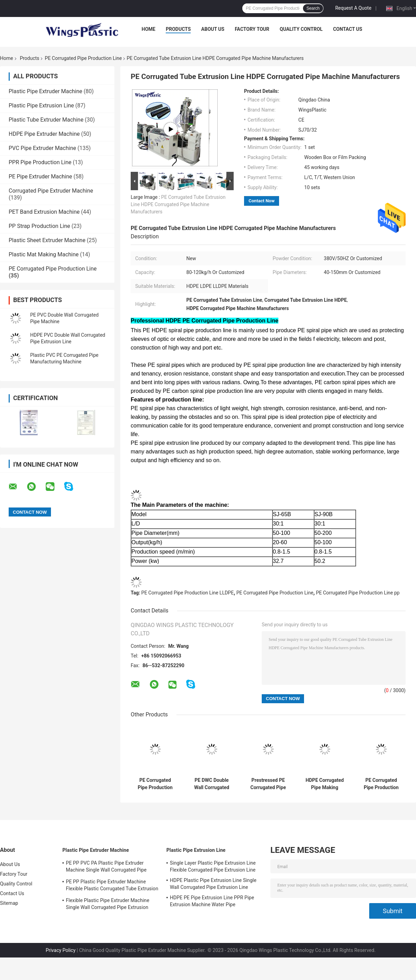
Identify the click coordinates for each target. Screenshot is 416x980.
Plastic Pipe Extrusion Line (41, 105)
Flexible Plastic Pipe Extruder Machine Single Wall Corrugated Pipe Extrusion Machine (108, 905)
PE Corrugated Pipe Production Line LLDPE (188, 593)
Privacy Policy (61, 950)
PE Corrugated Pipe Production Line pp (358, 593)
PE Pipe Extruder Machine (40, 176)
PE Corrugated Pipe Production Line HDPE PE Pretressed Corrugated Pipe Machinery (381, 784)
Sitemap (9, 903)
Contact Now (262, 201)
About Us (213, 29)
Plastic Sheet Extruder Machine (47, 240)
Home (149, 29)
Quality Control (301, 29)
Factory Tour (252, 29)
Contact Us (348, 29)
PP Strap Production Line (39, 226)
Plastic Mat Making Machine (44, 254)
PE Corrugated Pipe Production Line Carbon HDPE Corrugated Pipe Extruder (155, 784)
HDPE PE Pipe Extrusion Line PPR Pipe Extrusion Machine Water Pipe (212, 901)
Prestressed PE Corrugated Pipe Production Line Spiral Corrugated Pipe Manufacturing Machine (268, 784)
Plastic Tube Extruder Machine (46, 120)
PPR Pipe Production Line (40, 162)
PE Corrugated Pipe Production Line (83, 58)
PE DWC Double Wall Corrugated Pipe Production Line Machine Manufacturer (212, 784)
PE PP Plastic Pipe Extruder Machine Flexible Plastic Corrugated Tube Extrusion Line (112, 886)
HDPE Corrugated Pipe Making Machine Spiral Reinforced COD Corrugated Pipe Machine (324, 784)
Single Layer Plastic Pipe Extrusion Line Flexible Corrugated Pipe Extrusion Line (213, 866)
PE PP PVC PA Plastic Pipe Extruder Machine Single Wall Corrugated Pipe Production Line (106, 867)
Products (178, 29)
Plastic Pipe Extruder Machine (45, 91)
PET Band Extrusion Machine (44, 212)
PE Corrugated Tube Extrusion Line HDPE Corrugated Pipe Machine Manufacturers (178, 204)
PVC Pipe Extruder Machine (42, 148)
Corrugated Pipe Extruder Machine (51, 191)
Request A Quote (353, 8)
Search (313, 8)
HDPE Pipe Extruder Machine (44, 134)
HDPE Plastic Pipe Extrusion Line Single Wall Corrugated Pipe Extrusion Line (213, 884)
